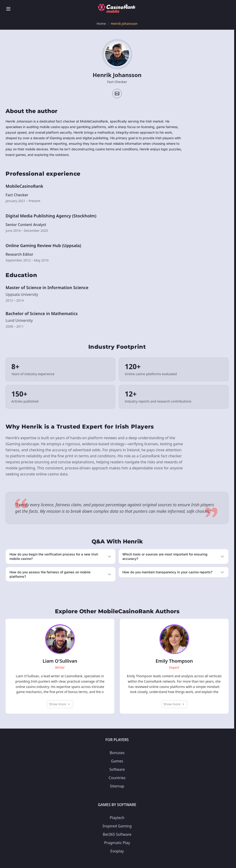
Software (117, 769)
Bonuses (117, 753)
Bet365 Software (117, 834)
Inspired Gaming (117, 826)
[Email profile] (117, 94)
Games (117, 761)
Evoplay (117, 851)
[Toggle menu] (8, 9)
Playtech (117, 818)
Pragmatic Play (117, 843)
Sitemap (117, 786)
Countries (117, 778)
